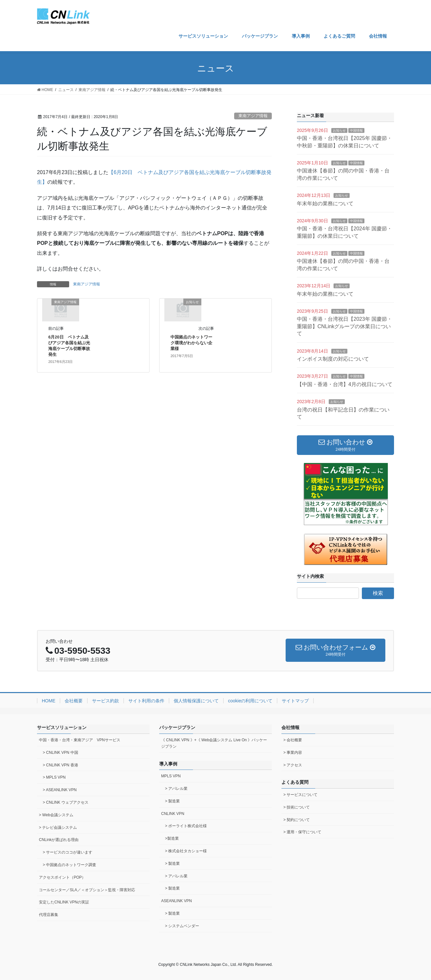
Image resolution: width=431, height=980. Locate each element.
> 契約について (297, 820)
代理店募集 (49, 915)
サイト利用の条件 (146, 701)
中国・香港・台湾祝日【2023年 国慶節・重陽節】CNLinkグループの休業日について (344, 326)
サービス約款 (105, 701)
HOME (49, 701)
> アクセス (293, 765)
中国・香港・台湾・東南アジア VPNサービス (80, 740)
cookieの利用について (250, 701)
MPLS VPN (171, 776)
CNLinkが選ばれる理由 (59, 840)
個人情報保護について (196, 701)
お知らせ (339, 130)
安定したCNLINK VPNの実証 (64, 902)
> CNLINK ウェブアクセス (66, 802)
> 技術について (297, 807)
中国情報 (356, 130)
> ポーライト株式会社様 (186, 826)
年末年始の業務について (325, 203)
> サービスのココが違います (68, 852)
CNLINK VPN (173, 814)
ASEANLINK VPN (176, 901)
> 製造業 (172, 801)
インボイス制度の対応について (333, 359)
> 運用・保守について (302, 832)
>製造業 (172, 838)
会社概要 (74, 701)
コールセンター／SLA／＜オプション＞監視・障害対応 (87, 890)
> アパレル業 (176, 789)
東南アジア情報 (253, 116)
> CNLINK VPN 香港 (60, 765)
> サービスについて (300, 795)
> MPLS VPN (54, 777)
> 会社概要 (293, 740)
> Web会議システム (56, 815)
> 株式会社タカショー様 (186, 851)
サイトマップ (295, 701)
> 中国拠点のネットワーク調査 (69, 865)
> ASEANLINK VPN (60, 790)
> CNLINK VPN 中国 (60, 753)
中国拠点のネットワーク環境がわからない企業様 (191, 343)
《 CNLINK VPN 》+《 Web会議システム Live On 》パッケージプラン (214, 743)
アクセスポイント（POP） (62, 877)
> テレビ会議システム (58, 827)
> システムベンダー (182, 926)
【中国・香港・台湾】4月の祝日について (345, 384)
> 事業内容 (293, 753)
